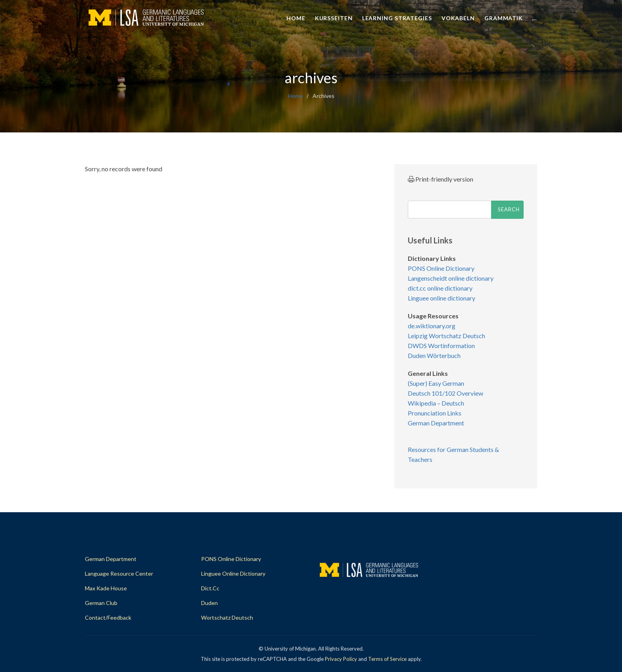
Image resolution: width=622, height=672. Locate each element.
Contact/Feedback (108, 617)
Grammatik (504, 18)
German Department (436, 423)
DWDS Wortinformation (441, 346)
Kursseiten (334, 18)
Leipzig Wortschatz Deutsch (446, 336)
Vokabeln (458, 18)
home (295, 96)
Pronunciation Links (435, 413)
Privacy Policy (341, 659)
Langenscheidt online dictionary (451, 278)
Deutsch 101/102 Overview (445, 393)
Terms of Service (387, 659)
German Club (101, 603)
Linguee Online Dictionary (233, 573)
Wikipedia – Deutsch (436, 403)
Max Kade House (106, 588)
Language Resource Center (119, 573)
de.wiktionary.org (432, 326)
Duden (209, 603)
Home (296, 18)
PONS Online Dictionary (441, 268)
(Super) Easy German (436, 383)
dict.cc (210, 588)
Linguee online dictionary (442, 298)
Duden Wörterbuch (434, 355)
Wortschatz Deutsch (227, 617)
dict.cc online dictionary (440, 288)
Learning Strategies (397, 18)
